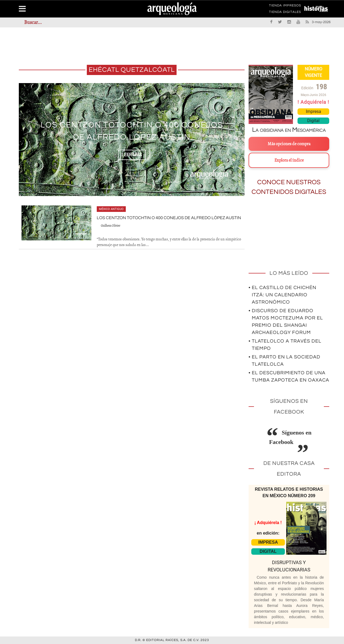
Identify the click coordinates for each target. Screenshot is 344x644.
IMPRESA (268, 542)
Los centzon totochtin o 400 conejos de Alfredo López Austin (169, 218)
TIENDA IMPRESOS (285, 6)
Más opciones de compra (289, 144)
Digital (313, 121)
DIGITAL (268, 551)
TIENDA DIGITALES (285, 13)
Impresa (313, 111)
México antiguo (111, 209)
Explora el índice (289, 160)
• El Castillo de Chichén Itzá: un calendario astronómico (282, 295)
